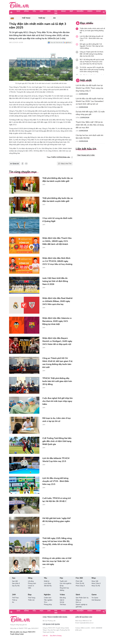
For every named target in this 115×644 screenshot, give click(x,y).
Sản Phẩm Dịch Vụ (82, 598)
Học (42, 11)
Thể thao (63, 605)
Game (107, 11)
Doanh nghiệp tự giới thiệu (81, 606)
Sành (99, 11)
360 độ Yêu (48, 586)
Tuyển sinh (63, 581)
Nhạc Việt (95, 581)
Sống (26, 11)
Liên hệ (45, 636)
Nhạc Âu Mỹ (96, 586)
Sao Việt (15, 581)
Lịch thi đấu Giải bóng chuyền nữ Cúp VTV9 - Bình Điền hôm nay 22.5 (91, 38)
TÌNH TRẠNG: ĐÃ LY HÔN (86, 155)
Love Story (48, 583)
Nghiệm (80, 11)
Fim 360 (56, 12)
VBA (30, 588)
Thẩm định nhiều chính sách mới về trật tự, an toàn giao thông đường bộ (92, 31)
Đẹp (71, 11)
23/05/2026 (83, 94)
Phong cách (32, 583)
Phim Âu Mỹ (80, 583)
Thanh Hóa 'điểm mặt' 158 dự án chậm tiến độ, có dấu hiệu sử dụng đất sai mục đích (90, 125)
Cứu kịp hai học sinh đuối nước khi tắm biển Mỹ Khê (89, 137)
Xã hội (62, 602)
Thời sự (42, 18)
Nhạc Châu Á (96, 583)
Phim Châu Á (80, 586)
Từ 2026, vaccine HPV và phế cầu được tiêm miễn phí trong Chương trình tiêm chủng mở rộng (92, 70)
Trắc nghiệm (48, 600)
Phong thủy (48, 605)
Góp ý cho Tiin (65, 164)
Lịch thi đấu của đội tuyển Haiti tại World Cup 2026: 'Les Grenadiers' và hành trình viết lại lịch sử (90, 101)
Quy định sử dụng (56, 636)
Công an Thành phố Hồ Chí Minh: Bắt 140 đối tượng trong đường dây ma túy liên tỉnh (92, 54)
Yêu (34, 11)
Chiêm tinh (48, 598)
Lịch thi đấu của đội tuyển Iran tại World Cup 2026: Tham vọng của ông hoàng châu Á (89, 88)
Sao (18, 11)
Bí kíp (62, 586)
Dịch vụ (78, 602)
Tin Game (95, 598)
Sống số (78, 600)
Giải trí (62, 600)
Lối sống (31, 581)
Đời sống (63, 598)
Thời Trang (32, 598)
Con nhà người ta (66, 583)
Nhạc (64, 11)
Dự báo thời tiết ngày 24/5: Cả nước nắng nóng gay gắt (90, 113)
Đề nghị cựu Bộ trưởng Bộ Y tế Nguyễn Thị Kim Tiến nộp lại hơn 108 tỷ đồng (92, 46)
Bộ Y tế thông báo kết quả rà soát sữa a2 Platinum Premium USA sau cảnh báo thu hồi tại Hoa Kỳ (92, 62)
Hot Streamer (96, 600)
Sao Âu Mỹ (16, 586)
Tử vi (45, 602)
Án (54, 18)
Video (90, 11)
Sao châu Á (16, 583)
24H (49, 11)
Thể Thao (26, 18)
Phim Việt (79, 581)
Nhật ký (47, 581)
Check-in (31, 586)
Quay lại (15, 164)
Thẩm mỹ (31, 600)
